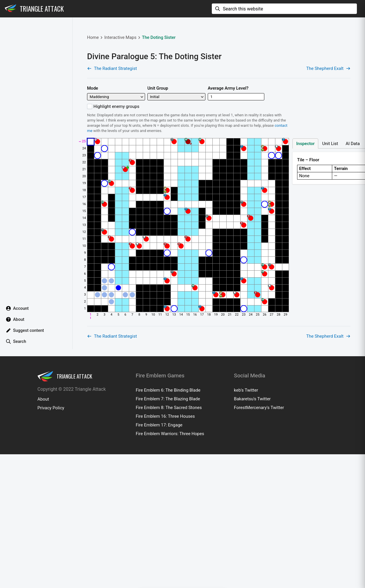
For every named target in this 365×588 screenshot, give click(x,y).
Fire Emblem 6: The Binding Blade (168, 448)
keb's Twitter (246, 448)
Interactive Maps (120, 66)
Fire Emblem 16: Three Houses (165, 474)
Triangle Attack (42, 9)
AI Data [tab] (353, 173)
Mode (93, 117)
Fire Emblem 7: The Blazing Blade (168, 457)
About (43, 457)
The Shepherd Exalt (328, 97)
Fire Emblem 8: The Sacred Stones (169, 466)
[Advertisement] (186, 42)
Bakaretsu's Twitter (252, 457)
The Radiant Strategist (112, 97)
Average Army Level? (228, 117)
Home (93, 66)
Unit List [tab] (330, 173)
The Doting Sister (159, 66)
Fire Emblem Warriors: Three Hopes (170, 492)
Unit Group (158, 117)
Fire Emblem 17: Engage (159, 483)
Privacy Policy (51, 466)
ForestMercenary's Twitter (259, 466)
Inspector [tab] (305, 173)
